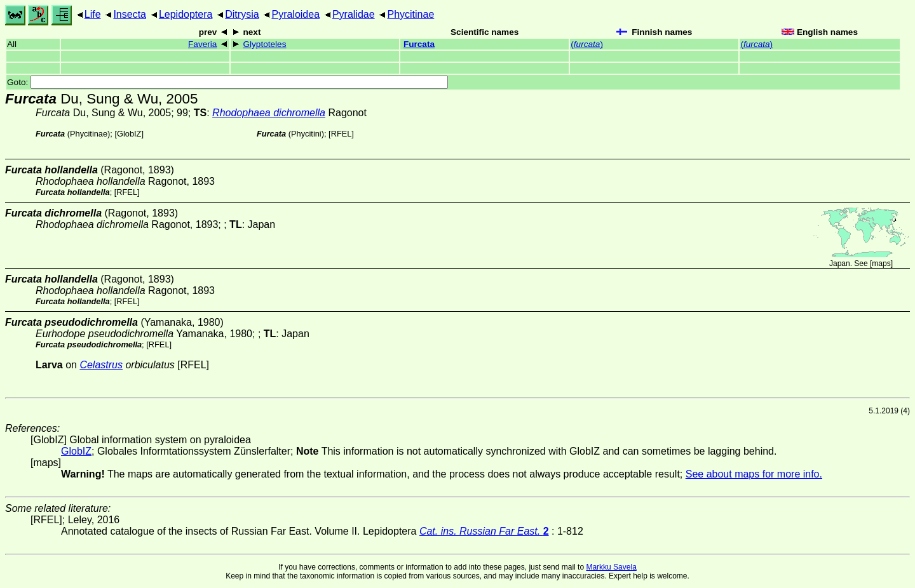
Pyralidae (354, 14)
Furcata (419, 44)
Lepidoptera (186, 14)
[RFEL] (341, 134)
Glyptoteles (264, 44)
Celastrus (101, 365)
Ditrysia (242, 14)
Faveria (202, 44)
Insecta (130, 14)
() (587, 44)
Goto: (227, 82)
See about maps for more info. (754, 474)
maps (881, 264)
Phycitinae (410, 14)
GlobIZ (129, 134)
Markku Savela (611, 567)
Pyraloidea (295, 14)
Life (93, 14)
